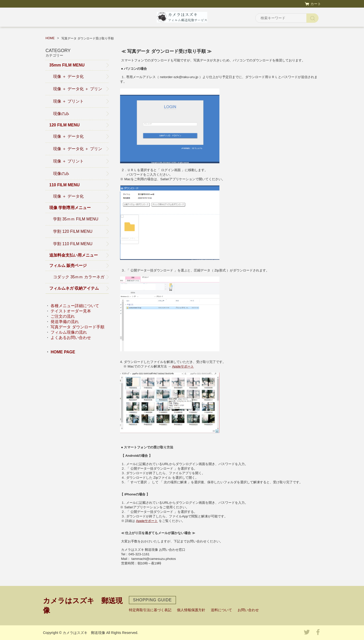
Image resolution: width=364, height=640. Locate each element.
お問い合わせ (248, 610)
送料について (221, 610)
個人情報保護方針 (191, 610)
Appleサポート (183, 366)
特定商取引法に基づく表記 (150, 610)
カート (316, 4)
